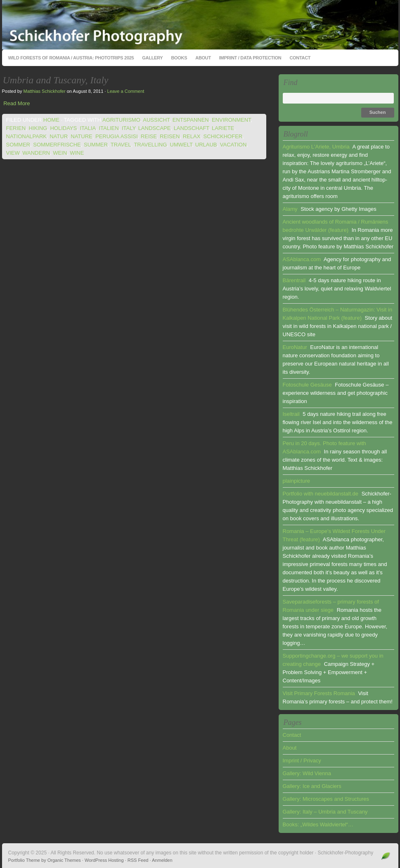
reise (149, 136)
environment (231, 120)
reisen (170, 136)
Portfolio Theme (24, 860)
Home (51, 120)
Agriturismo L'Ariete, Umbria (316, 147)
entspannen (191, 120)
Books (179, 58)
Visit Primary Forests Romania (319, 693)
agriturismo (121, 120)
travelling (150, 145)
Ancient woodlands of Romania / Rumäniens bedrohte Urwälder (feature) (336, 226)
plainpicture (297, 481)
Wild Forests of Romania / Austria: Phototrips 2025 (71, 58)
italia (88, 128)
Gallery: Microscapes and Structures (326, 799)
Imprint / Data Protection (250, 58)
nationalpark (26, 136)
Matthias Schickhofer (44, 91)
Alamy (290, 209)
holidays (63, 128)
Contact (300, 58)
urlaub (206, 145)
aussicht (156, 120)
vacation (233, 145)
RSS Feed (138, 860)
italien (109, 128)
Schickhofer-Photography (200, 25)
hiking (38, 128)
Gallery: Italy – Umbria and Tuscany (325, 812)
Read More (17, 103)
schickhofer (223, 136)
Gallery (152, 58)
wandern (36, 153)
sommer (18, 145)
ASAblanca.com (302, 259)
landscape (155, 128)
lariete (223, 128)
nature (81, 136)
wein (60, 153)
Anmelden (162, 860)
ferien (16, 128)
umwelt (181, 145)
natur (59, 136)
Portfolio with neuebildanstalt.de (321, 494)
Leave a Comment (126, 91)
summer (96, 145)
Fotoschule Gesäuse (307, 385)
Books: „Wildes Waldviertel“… (318, 824)
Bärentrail (294, 280)
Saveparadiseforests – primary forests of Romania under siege (331, 606)
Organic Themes (64, 860)
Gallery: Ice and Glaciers (312, 786)
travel (121, 145)
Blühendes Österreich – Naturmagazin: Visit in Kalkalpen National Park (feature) (338, 314)
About (203, 58)
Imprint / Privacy (302, 761)
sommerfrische (57, 145)
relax (192, 136)
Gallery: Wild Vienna (307, 773)
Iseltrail (291, 414)
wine (77, 153)
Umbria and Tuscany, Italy (56, 80)
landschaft (191, 128)
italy (129, 128)
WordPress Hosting (104, 860)
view (13, 153)
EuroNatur (295, 347)
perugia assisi (117, 136)
